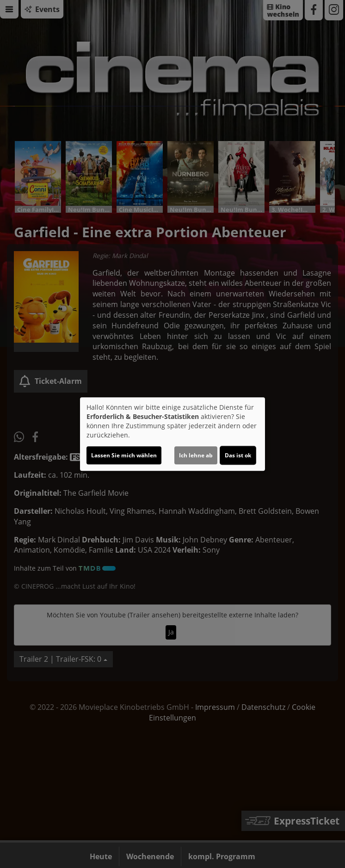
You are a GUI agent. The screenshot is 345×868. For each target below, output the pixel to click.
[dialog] (172, 434)
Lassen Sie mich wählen (124, 455)
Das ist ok (238, 455)
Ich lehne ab (196, 455)
